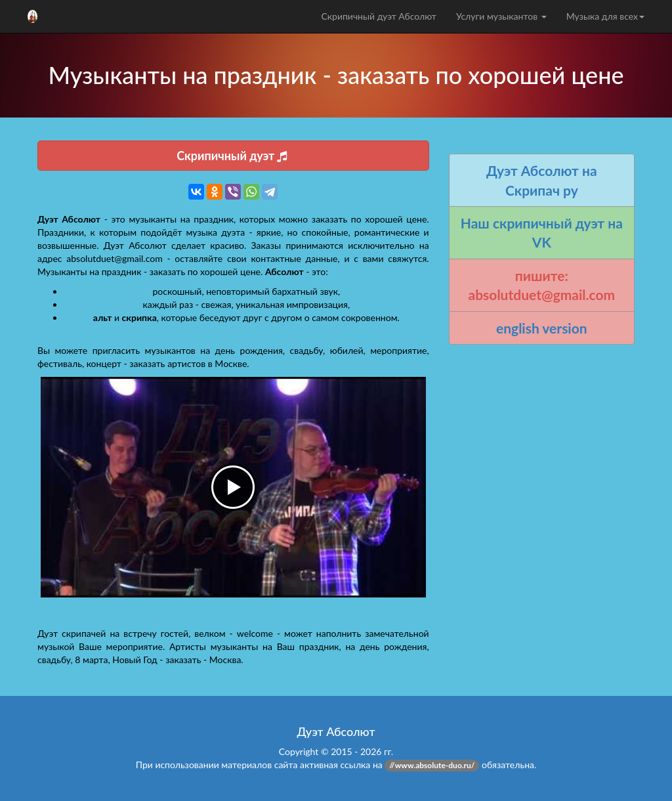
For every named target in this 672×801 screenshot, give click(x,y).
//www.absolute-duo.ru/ (432, 765)
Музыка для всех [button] (605, 16)
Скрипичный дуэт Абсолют (378, 16)
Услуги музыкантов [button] (501, 16)
